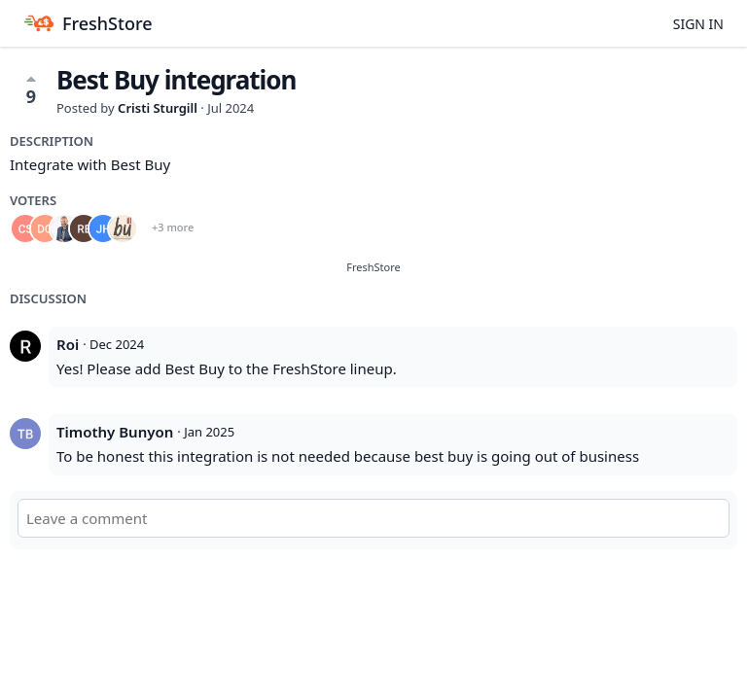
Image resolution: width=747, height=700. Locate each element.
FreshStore (373, 267)
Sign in (698, 24)
